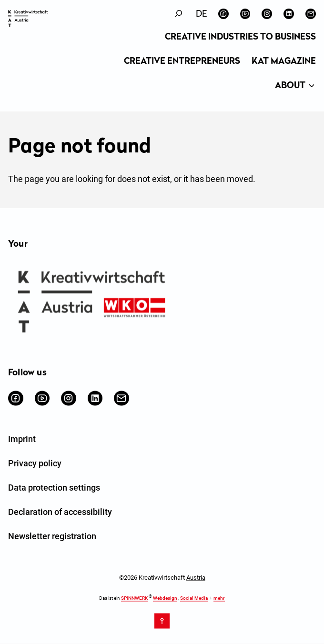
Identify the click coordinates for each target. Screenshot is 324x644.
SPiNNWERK (134, 598)
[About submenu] (312, 86)
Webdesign (165, 598)
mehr (219, 598)
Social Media (194, 598)
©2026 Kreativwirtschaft (162, 578)
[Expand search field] (179, 14)
